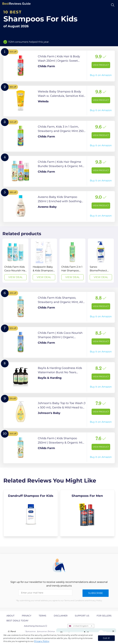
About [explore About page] (10, 616)
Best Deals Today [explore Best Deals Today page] (17, 621)
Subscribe (96, 593)
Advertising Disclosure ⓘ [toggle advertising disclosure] (35, 626)
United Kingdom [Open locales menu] (81, 626)
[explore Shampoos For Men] (87, 513)
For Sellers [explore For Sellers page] (104, 616)
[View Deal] (15, 261)
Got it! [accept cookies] (106, 638)
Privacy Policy (42, 641)
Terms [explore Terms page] (42, 616)
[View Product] (59, 66)
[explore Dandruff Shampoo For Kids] (31, 513)
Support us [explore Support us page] (82, 616)
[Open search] (113, 5)
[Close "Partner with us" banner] (113, 631)
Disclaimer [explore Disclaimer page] (61, 616)
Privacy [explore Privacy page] (27, 616)
